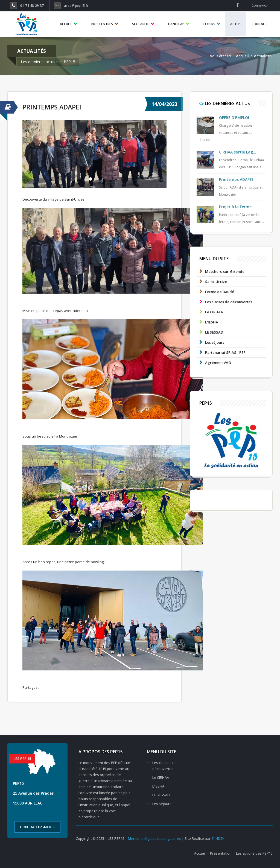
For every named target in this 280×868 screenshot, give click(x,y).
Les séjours (210, 342)
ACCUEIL (66, 24)
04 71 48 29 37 (32, 6)
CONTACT (259, 24)
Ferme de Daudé (215, 292)
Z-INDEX (218, 838)
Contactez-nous (37, 827)
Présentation (221, 853)
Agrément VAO (214, 362)
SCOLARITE (141, 24)
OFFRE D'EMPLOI (234, 118)
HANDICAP (176, 24)
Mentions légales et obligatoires (155, 838)
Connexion (260, 5)
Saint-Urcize (212, 281)
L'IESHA (207, 322)
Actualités (263, 56)
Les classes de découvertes (224, 302)
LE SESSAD (210, 332)
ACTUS (235, 24)
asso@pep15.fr (76, 6)
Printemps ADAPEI (52, 107)
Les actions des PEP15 (254, 853)
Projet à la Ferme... (237, 207)
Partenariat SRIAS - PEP (221, 352)
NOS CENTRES (102, 24)
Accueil (242, 56)
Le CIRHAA (210, 312)
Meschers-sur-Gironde (221, 271)
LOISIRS (209, 24)
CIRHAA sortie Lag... (238, 152)
